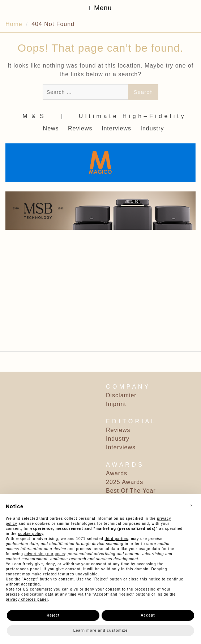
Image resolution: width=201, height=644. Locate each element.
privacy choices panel (27, 599)
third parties (116, 539)
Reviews (80, 128)
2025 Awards (125, 482)
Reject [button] (53, 615)
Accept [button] (148, 615)
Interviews (116, 128)
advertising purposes (45, 554)
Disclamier (121, 395)
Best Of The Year (131, 491)
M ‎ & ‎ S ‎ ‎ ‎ (36, 116)
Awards (117, 473)
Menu (101, 8)
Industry (152, 128)
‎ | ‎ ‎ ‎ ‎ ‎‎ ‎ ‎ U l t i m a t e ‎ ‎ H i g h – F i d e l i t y (122, 116)
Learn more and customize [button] (101, 630)
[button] (192, 506)
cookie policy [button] (31, 534)
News (51, 128)
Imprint (116, 404)
